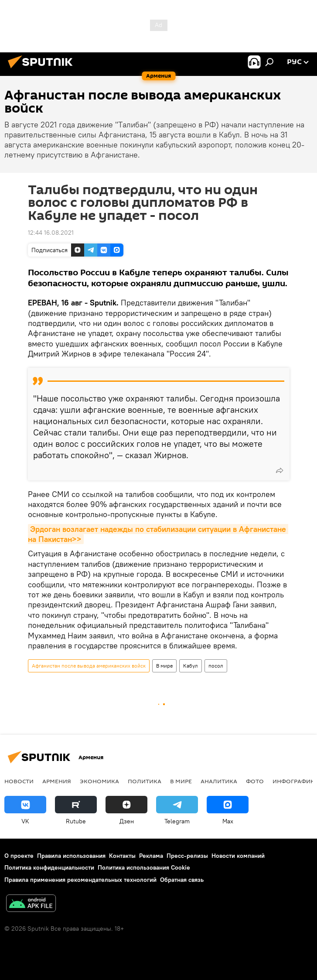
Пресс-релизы (187, 856)
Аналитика (219, 781)
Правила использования (71, 856)
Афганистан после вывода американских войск (89, 666)
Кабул (191, 666)
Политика (145, 781)
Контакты (122, 856)
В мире (164, 666)
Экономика (99, 781)
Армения (57, 781)
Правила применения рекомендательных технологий (80, 880)
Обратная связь (182, 880)
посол (216, 666)
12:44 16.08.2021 (51, 233)
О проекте (19, 856)
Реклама (151, 856)
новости (19, 781)
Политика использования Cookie (144, 867)
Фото (255, 781)
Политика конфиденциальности (49, 867)
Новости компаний (238, 856)
